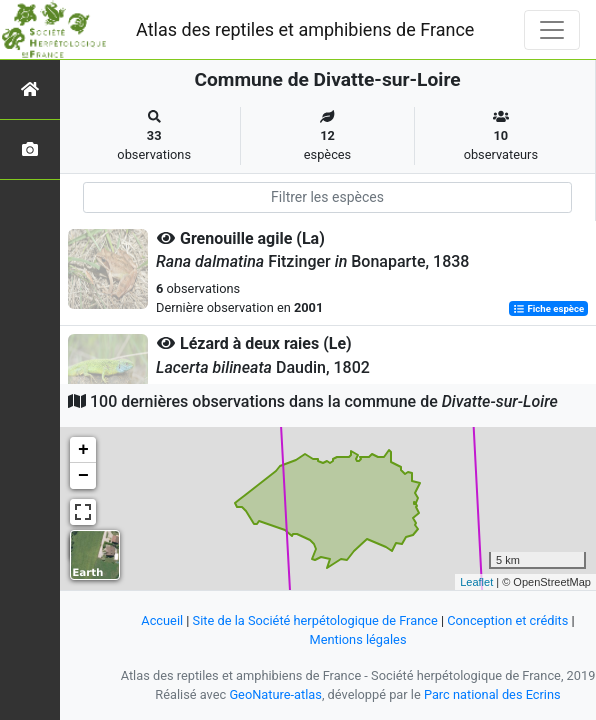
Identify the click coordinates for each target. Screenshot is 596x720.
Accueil (162, 620)
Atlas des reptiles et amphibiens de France (305, 29)
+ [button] (83, 450)
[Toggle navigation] (552, 30)
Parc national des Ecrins (492, 694)
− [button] (83, 476)
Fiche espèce (548, 308)
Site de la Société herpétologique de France (315, 620)
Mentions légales (357, 639)
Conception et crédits (507, 620)
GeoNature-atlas (275, 694)
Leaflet (476, 582)
